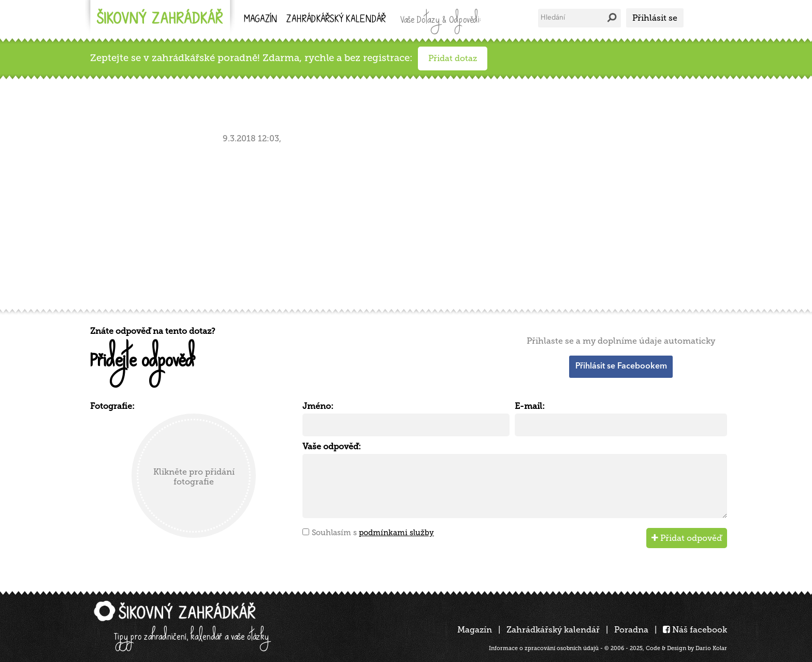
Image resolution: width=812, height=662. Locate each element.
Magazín (260, 20)
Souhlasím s (373, 533)
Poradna (631, 630)
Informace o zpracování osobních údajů (544, 648)
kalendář (336, 20)
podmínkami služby (396, 533)
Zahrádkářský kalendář (553, 630)
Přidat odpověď (687, 538)
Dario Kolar (711, 648)
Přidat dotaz (453, 58)
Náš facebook (695, 630)
